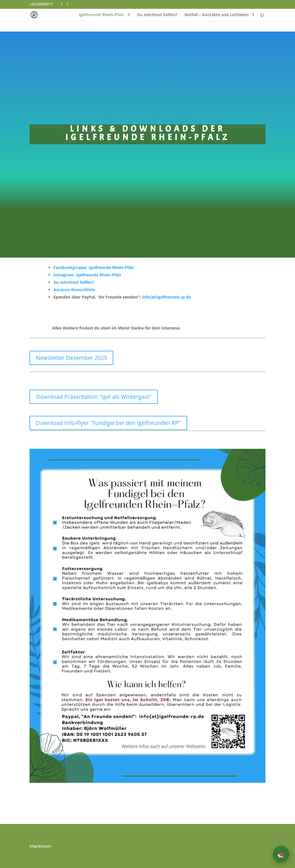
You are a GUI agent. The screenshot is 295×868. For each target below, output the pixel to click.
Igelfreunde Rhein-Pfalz (102, 15)
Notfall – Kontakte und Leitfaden (216, 15)
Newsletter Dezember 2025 (71, 358)
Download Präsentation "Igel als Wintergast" (94, 397)
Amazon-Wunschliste (74, 290)
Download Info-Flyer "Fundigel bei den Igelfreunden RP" (108, 423)
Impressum (40, 846)
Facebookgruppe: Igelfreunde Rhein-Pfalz (94, 267)
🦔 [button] (281, 854)
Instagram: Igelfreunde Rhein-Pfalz (87, 275)
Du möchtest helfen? (157, 15)
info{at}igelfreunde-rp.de (166, 297)
